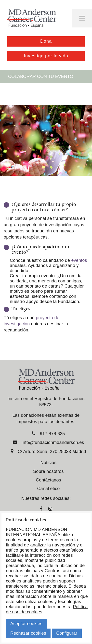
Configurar (67, 633)
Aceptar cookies (26, 624)
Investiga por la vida (46, 56)
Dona (46, 41)
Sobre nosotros (48, 471)
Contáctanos (48, 480)
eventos (79, 260)
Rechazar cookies (28, 633)
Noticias (48, 463)
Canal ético (48, 489)
